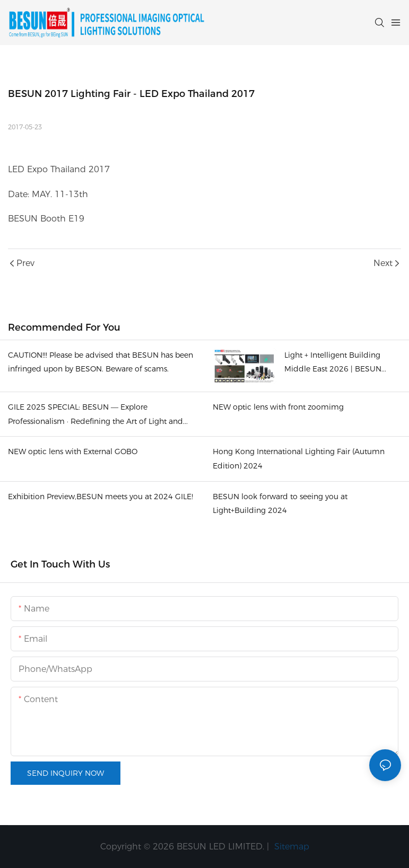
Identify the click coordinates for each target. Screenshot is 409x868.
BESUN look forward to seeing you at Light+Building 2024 (280, 504)
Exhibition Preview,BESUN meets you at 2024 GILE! (101, 497)
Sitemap (290, 847)
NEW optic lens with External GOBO (73, 451)
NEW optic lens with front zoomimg (278, 407)
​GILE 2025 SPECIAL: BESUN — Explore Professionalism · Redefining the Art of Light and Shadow (95, 415)
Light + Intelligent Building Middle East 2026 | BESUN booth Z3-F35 (333, 363)
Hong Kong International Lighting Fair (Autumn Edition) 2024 (299, 459)
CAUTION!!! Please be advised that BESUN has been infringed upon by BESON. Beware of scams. (101, 362)
